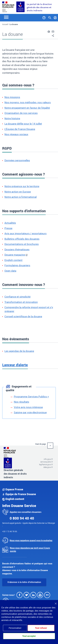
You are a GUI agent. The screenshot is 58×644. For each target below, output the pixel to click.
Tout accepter (29, 636)
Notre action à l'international (21, 197)
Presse (8, 228)
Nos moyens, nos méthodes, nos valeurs (28, 102)
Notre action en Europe (18, 192)
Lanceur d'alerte (15, 365)
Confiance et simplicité (17, 297)
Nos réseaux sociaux (16, 134)
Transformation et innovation (21, 302)
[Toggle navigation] (6, 17)
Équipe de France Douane (19, 494)
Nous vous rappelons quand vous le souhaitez (31, 540)
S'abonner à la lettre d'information (24, 582)
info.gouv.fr (48, 459)
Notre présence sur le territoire (22, 186)
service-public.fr (47, 462)
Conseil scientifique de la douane (23, 316)
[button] (49, 31)
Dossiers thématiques (17, 249)
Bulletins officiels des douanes (22, 239)
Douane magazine (15, 255)
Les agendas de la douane (19, 351)
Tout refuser (41, 628)
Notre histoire (12, 118)
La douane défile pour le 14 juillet (23, 124)
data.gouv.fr (48, 467)
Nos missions (12, 97)
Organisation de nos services (21, 113)
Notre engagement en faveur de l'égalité (27, 108)
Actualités (10, 223)
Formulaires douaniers (17, 265)
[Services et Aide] (44, 17)
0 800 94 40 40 (22, 518)
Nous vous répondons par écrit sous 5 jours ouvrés (30, 549)
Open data (10, 271)
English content (13, 260)
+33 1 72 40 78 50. (10, 531)
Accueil (5, 24)
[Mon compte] (55, 17)
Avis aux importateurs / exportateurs (26, 233)
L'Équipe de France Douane (20, 129)
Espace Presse (13, 489)
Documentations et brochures (22, 244)
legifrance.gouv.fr (46, 464)
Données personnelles (17, 160)
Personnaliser (15, 628)
